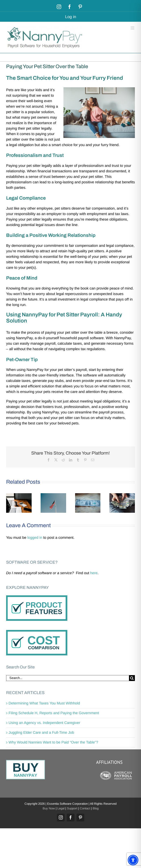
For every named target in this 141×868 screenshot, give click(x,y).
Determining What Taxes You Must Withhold (44, 703)
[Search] (132, 678)
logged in (35, 538)
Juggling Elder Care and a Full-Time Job (41, 732)
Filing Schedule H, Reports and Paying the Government (54, 713)
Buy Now (49, 808)
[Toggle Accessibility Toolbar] (133, 860)
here (94, 573)
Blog (96, 808)
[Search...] (68, 678)
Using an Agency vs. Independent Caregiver (44, 723)
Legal (61, 808)
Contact (85, 808)
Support (72, 808)
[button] (9, 503)
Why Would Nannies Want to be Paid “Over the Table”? (53, 742)
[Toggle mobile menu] (133, 28)
